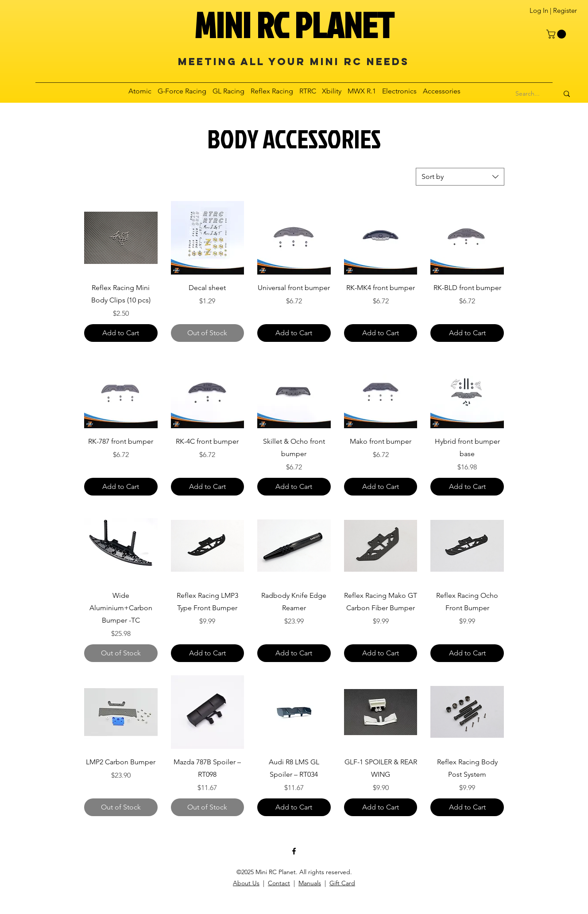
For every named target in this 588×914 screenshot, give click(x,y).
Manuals (310, 883)
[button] (557, 34)
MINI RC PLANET (294, 25)
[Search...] (528, 94)
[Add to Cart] (121, 333)
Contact (279, 883)
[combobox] (460, 177)
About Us (246, 883)
